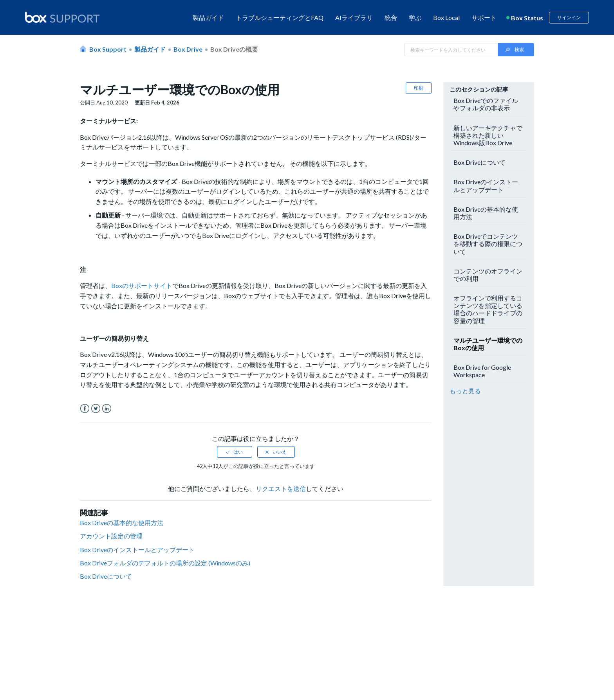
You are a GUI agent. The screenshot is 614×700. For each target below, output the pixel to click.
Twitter (96, 409)
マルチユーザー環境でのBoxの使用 (488, 344)
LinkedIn (107, 409)
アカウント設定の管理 (111, 536)
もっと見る (465, 391)
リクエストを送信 (281, 489)
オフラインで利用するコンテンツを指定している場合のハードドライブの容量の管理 (488, 309)
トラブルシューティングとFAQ (280, 17)
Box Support (108, 49)
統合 (391, 17)
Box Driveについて (106, 576)
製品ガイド (208, 17)
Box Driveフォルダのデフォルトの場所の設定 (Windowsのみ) (165, 563)
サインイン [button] (569, 17)
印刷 (419, 88)
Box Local (446, 17)
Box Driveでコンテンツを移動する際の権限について (488, 244)
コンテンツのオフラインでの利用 (488, 275)
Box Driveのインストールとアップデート (137, 550)
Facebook (85, 409)
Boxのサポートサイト (142, 285)
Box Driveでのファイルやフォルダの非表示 (486, 104)
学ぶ (415, 17)
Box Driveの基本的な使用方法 (122, 523)
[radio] (235, 452)
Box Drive (188, 49)
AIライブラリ (354, 17)
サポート (484, 17)
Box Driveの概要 (234, 49)
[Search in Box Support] (451, 50)
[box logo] (62, 17)
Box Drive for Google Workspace (482, 371)
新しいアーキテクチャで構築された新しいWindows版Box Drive (488, 135)
